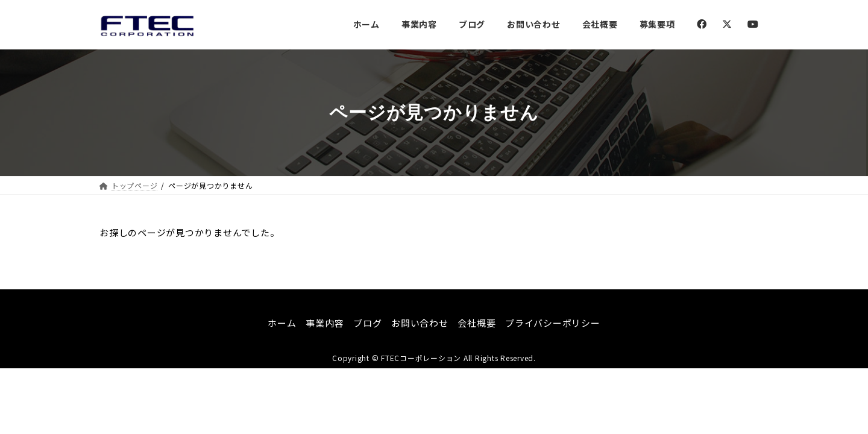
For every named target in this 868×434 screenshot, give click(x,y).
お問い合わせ (420, 323)
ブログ (367, 323)
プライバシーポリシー (553, 323)
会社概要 (476, 323)
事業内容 (325, 323)
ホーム (282, 323)
